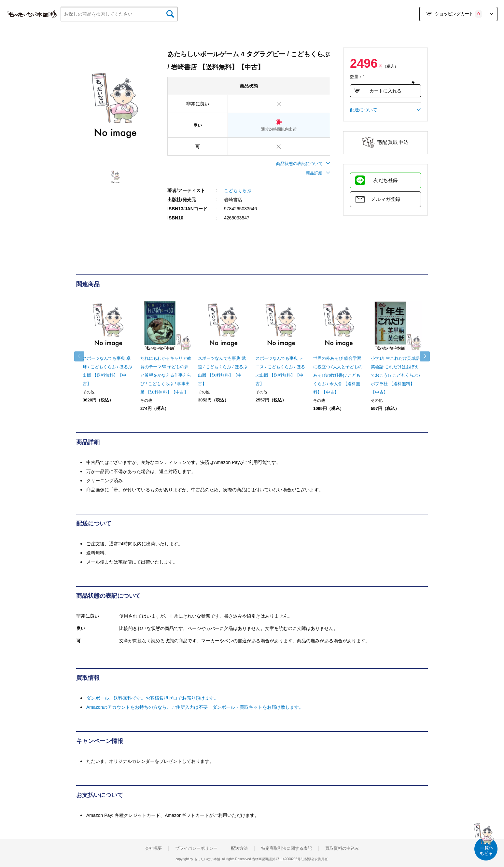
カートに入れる (378, 91)
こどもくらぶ (238, 190)
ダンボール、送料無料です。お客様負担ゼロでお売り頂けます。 (152, 698)
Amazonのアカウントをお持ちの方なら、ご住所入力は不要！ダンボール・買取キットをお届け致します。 (195, 707)
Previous (83, 357)
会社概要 (153, 848)
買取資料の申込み (342, 848)
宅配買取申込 (393, 142)
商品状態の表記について (303, 164)
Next (421, 357)
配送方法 (239, 848)
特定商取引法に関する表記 (287, 848)
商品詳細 (318, 173)
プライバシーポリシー (196, 848)
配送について (385, 110)
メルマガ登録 (385, 199)
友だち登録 (386, 180)
